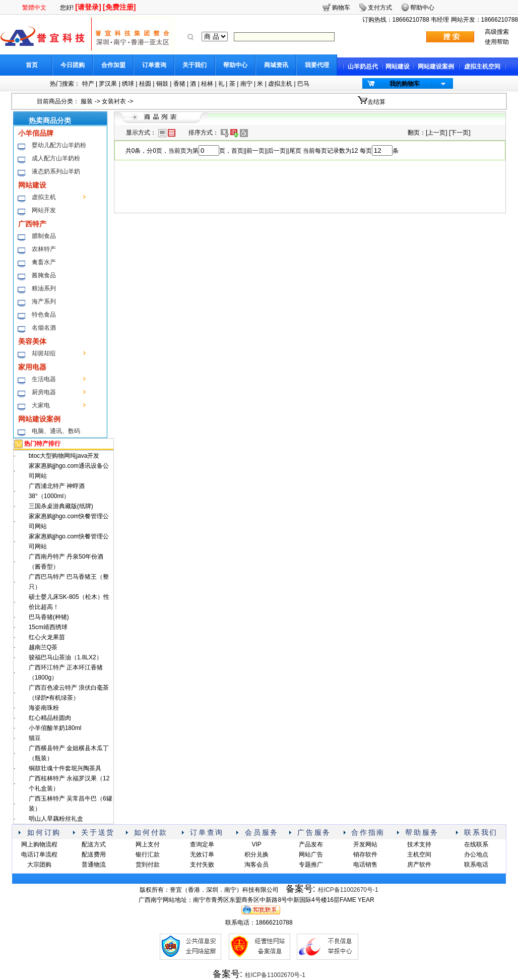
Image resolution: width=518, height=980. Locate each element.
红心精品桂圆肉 (50, 718)
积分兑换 (256, 854)
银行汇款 (148, 854)
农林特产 (44, 249)
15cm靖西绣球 (48, 627)
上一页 (436, 133)
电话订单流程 (39, 854)
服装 (87, 101)
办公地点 (476, 854)
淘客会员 (256, 865)
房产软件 (419, 865)
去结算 (376, 102)
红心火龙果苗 (47, 637)
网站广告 (311, 854)
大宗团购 (39, 865)
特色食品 (44, 315)
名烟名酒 (44, 328)
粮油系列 (44, 288)
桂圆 (145, 84)
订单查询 (154, 65)
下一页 (460, 133)
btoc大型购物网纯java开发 (64, 456)
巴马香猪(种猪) (49, 617)
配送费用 (94, 854)
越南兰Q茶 (43, 647)
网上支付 (148, 844)
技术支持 (419, 844)
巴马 (303, 84)
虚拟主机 (280, 84)
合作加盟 (113, 65)
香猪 (179, 84)
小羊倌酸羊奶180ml (55, 728)
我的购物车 (405, 84)
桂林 (207, 84)
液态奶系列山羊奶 (56, 171)
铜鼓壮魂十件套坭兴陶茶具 (65, 768)
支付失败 (202, 865)
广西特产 (32, 224)
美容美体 (32, 341)
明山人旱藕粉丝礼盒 (56, 819)
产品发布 (311, 844)
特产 (88, 84)
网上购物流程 (39, 844)
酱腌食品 (44, 275)
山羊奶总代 (363, 67)
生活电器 (44, 379)
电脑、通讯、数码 (56, 431)
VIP (256, 844)
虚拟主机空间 (482, 67)
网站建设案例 (436, 67)
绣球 (128, 84)
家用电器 (32, 367)
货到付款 (148, 865)
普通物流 (94, 865)
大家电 (41, 405)
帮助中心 (235, 65)
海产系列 (44, 301)
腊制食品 (44, 236)
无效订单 (202, 854)
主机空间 (419, 854)
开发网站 (365, 844)
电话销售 (365, 865)
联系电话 (476, 865)
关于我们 (195, 65)
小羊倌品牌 (36, 133)
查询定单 (202, 844)
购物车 (341, 8)
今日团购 (73, 65)
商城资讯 (276, 65)
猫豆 (35, 738)
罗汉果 (108, 84)
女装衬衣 (114, 101)
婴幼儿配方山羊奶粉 (59, 145)
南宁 (246, 84)
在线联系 (476, 844)
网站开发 (44, 210)
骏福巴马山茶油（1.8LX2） (66, 657)
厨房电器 (44, 392)
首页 (32, 65)
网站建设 (398, 67)
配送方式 (94, 844)
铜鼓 (162, 84)
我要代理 (317, 65)
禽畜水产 (44, 262)
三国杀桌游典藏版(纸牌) (61, 506)
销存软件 (365, 854)
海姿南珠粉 (44, 708)
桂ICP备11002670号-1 (348, 890)
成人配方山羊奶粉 (56, 158)
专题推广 (311, 865)
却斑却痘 (44, 353)
